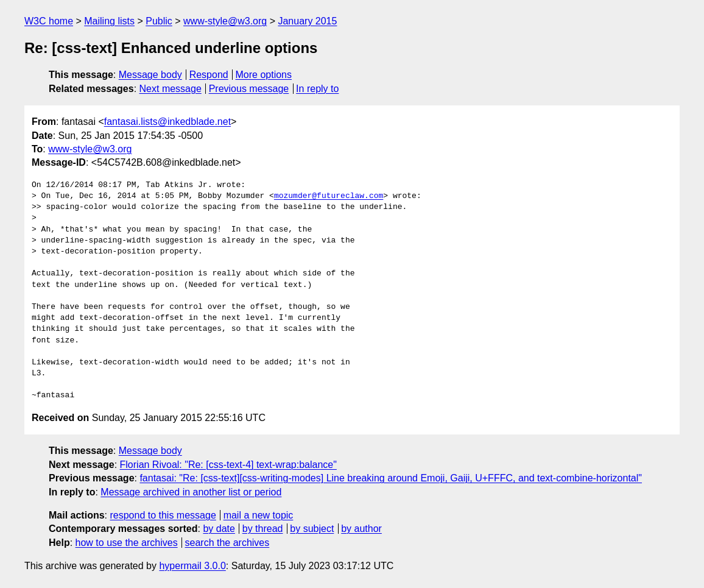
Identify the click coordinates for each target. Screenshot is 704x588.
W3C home (49, 21)
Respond (209, 75)
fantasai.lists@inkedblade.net (167, 122)
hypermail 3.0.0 (192, 566)
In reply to (317, 89)
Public (159, 21)
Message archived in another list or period (191, 492)
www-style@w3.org (225, 21)
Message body (150, 75)
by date (219, 529)
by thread (263, 529)
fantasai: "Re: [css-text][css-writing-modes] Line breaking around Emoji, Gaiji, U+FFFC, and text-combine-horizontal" (391, 478)
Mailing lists (109, 21)
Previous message (249, 89)
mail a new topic (259, 515)
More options (264, 75)
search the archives (227, 543)
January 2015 (307, 21)
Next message (171, 89)
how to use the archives (127, 543)
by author (361, 529)
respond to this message (163, 515)
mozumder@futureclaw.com (329, 196)
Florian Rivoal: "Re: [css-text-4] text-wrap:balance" (228, 465)
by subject (312, 529)
